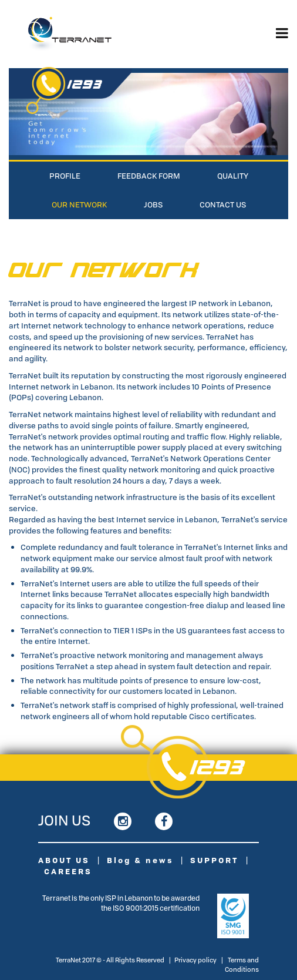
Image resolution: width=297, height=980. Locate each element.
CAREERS (68, 871)
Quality (233, 176)
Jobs (153, 204)
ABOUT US (64, 860)
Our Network (79, 204)
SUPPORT (214, 860)
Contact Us (223, 204)
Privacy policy (195, 960)
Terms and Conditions (242, 964)
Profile (65, 176)
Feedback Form (149, 176)
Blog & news (140, 860)
